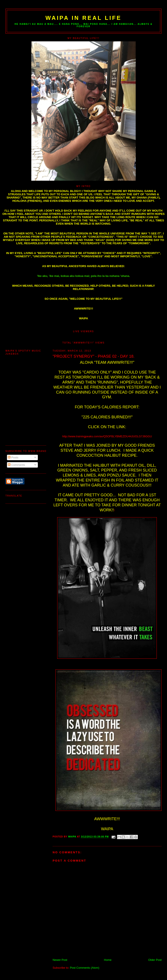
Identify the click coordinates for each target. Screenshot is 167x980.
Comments (16, 465)
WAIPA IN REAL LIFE (83, 18)
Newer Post (60, 960)
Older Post (155, 960)
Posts (13, 457)
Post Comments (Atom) (84, 968)
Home (108, 960)
